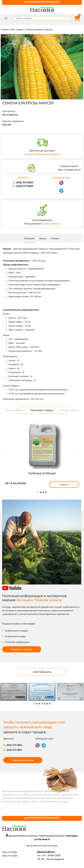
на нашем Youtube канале (39, 600)
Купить (64, 484)
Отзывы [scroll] (55, 238)
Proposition (53, 846)
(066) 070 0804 (25, 186)
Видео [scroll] (43, 238)
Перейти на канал (22, 649)
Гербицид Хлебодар (42, 473)
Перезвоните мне (23, 760)
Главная (5, 29)
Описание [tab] (29, 238)
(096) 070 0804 (25, 182)
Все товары (17, 29)
